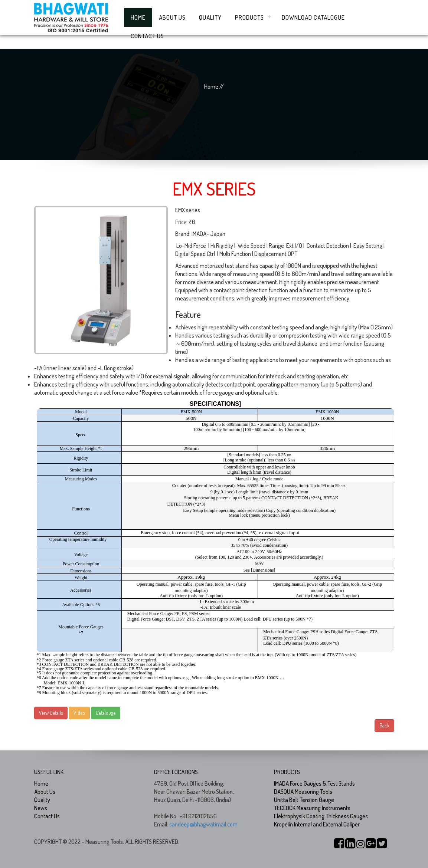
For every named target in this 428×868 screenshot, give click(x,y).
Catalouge (106, 713)
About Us (172, 17)
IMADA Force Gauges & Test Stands (314, 783)
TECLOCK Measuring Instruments (312, 808)
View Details (51, 713)
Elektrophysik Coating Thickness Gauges (321, 816)
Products (249, 17)
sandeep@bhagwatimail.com (203, 824)
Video (79, 713)
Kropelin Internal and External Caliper (317, 824)
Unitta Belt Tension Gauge (304, 800)
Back (384, 725)
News (41, 808)
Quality (210, 17)
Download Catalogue (313, 17)
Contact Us (147, 36)
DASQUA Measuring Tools (303, 792)
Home (138, 17)
